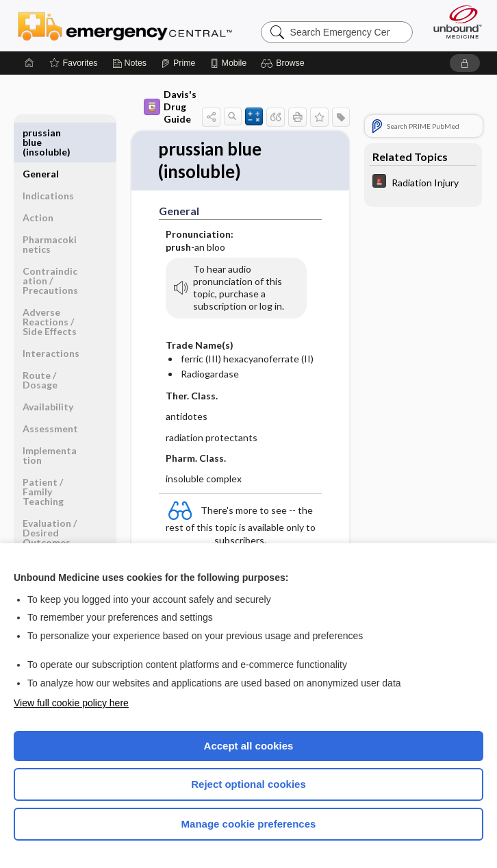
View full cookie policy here (71, 703)
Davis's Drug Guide (170, 107)
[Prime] (178, 63)
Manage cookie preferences (249, 824)
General (41, 133)
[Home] (29, 63)
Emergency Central (125, 25)
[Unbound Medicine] (453, 22)
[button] (284, 63)
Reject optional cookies (248, 784)
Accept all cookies (249, 746)
